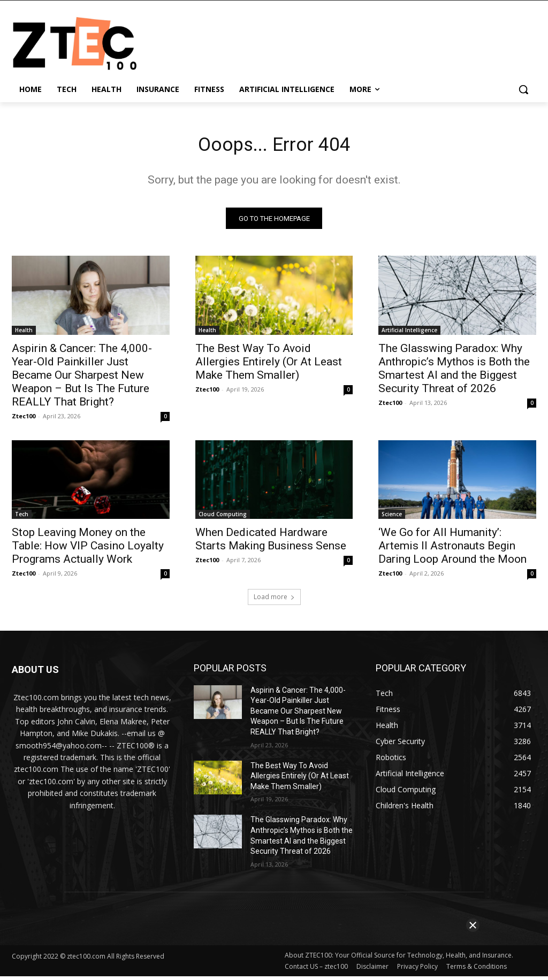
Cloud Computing (223, 518)
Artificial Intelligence (409, 333)
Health (24, 333)
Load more (274, 600)
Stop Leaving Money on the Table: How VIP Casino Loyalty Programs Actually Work (88, 549)
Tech (22, 518)
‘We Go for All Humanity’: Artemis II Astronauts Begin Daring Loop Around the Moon (452, 549)
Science (392, 518)
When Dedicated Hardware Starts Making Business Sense (271, 543)
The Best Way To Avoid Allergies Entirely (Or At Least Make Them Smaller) (269, 365)
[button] (523, 89)
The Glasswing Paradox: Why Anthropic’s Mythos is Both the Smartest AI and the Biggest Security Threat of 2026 (454, 372)
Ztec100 (24, 419)
